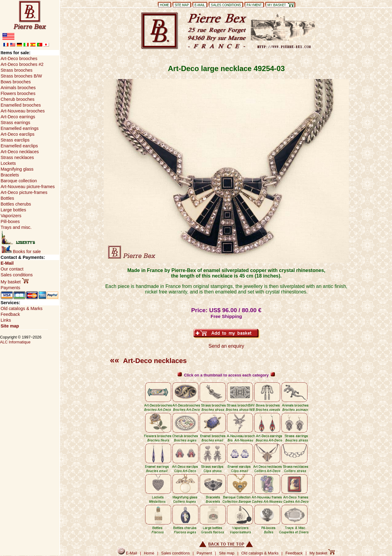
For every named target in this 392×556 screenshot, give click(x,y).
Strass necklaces (17, 157)
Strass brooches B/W (21, 76)
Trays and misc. (16, 227)
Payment (204, 553)
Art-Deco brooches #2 (22, 64)
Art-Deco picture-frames (24, 192)
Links (6, 320)
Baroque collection (19, 181)
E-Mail (7, 263)
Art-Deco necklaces (148, 361)
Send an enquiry (226, 346)
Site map (10, 326)
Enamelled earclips (19, 146)
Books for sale (21, 252)
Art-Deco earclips (17, 134)
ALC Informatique (15, 342)
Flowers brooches (18, 93)
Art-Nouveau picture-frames (28, 187)
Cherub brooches (17, 99)
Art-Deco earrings (18, 117)
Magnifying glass (17, 169)
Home (149, 553)
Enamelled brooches (21, 105)
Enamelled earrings (20, 128)
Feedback (10, 314)
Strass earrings (15, 123)
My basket (15, 282)
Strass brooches (17, 70)
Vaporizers (11, 216)
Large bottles (13, 210)
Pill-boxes (10, 221)
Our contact (12, 269)
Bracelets (10, 175)
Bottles (7, 198)
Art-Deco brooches (19, 59)
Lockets (8, 163)
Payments (10, 288)
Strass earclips (15, 140)
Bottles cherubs (16, 204)
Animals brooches (18, 88)
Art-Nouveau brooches (23, 111)
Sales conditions (17, 275)
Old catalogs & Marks (22, 308)
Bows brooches (16, 82)
